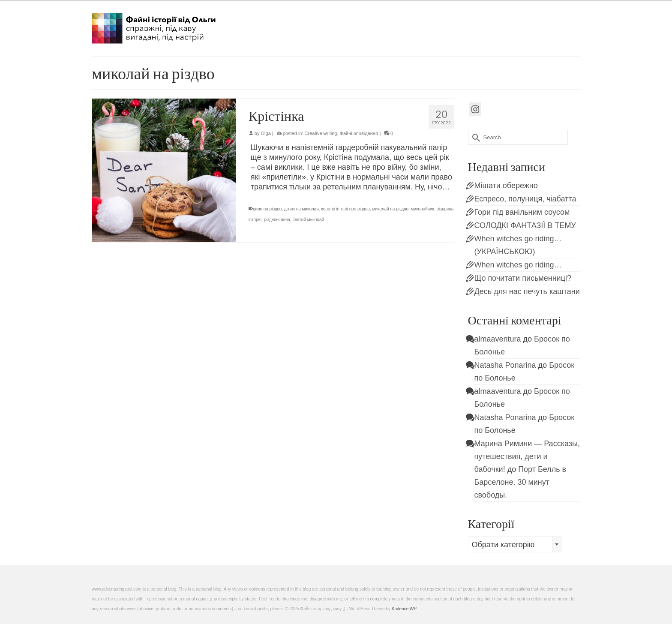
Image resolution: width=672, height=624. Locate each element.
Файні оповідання (359, 133)
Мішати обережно (506, 186)
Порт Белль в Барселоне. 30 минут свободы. (520, 482)
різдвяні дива (277, 220)
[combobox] (515, 544)
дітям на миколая (301, 209)
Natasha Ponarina (505, 365)
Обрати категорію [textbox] (503, 545)
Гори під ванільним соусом (522, 212)
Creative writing (321, 133)
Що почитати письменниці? (523, 278)
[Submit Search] (474, 137)
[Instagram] (475, 109)
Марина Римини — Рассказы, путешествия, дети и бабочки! (527, 456)
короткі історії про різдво (345, 209)
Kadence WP (404, 609)
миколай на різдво (390, 209)
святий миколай (308, 220)
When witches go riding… (518, 265)
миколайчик (423, 209)
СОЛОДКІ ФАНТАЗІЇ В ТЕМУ (525, 225)
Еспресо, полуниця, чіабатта (525, 199)
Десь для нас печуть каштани (527, 291)
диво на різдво (267, 209)
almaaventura (498, 339)
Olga (266, 133)
